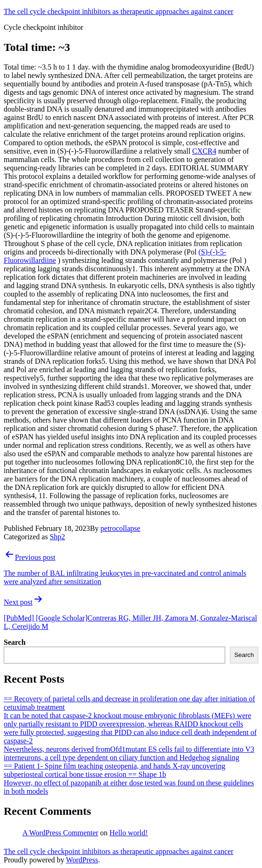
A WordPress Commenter (60, 833)
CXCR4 (204, 151)
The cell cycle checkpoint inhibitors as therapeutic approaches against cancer (119, 11)
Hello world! (129, 833)
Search (15, 642)
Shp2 (58, 537)
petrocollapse (121, 528)
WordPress (82, 860)
